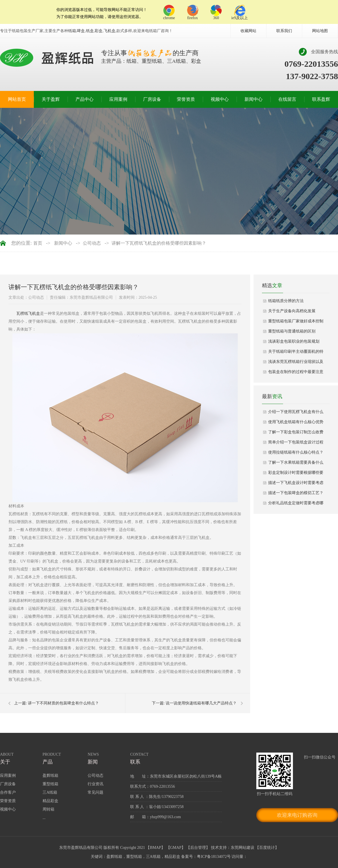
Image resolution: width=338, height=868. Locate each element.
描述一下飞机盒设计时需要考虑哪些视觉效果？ (296, 484)
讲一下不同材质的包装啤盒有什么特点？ (63, 703)
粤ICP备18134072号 (214, 857)
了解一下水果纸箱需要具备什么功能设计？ (296, 464)
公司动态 (92, 243)
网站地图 (320, 31)
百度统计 (267, 848)
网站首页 (17, 99)
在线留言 (287, 99)
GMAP (176, 848)
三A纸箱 (50, 792)
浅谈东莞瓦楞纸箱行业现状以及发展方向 (296, 363)
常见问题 (95, 792)
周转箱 (48, 809)
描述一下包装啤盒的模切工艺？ (296, 493)
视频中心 (220, 99)
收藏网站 (248, 31)
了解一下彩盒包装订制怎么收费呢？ (296, 434)
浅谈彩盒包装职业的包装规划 (294, 341)
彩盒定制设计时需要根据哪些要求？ (296, 474)
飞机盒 (110, 31)
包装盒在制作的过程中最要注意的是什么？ (296, 373)
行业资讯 (95, 784)
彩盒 (99, 31)
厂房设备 (152, 99)
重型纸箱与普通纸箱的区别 (292, 331)
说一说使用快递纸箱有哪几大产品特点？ (201, 703)
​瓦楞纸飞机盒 (28, 313)
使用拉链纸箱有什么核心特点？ (296, 452)
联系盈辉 (321, 99)
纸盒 (90, 31)
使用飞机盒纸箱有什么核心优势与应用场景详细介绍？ (296, 423)
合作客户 (8, 792)
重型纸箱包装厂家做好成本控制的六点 (296, 323)
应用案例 (118, 99)
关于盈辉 (51, 99)
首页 (38, 243)
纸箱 (72, 31)
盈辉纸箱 (50, 776)
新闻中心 (253, 99)
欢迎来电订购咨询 (297, 815)
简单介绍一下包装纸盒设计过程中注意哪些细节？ (296, 444)
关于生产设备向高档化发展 (292, 311)
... (44, 818)
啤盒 (81, 31)
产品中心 (84, 99)
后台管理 (198, 848)
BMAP (155, 848)
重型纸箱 (50, 784)
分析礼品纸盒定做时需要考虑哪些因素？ (296, 505)
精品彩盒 (50, 801)
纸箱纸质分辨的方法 (286, 301)
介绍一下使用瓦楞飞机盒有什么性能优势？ (296, 413)
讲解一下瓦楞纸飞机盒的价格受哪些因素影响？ (159, 243)
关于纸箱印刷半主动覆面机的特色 (296, 353)
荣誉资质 (186, 99)
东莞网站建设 (243, 848)
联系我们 (284, 31)
